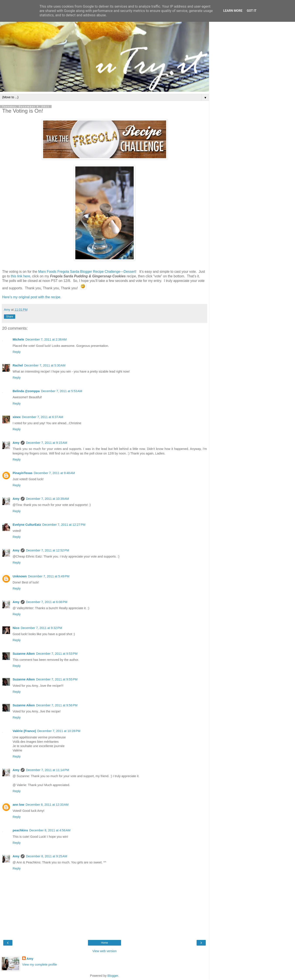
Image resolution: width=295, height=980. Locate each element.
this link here (21, 276)
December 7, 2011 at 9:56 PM (57, 705)
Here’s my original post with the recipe (31, 297)
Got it (252, 11)
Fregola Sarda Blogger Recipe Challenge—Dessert (96, 272)
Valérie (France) (24, 731)
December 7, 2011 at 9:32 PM (41, 628)
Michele (18, 339)
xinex (17, 417)
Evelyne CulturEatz (27, 525)
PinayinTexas (23, 473)
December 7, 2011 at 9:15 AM (46, 443)
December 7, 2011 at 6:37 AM (43, 417)
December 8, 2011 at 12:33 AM (47, 805)
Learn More (233, 11)
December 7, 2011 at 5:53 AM (62, 391)
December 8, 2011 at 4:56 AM (50, 830)
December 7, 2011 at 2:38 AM (46, 339)
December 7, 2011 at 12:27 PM (64, 525)
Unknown (20, 576)
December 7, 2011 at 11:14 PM (47, 770)
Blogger (113, 976)
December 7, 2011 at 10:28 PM (59, 731)
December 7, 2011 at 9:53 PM (57, 654)
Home (105, 943)
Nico (16, 628)
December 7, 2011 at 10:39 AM (47, 499)
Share (10, 317)
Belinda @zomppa (26, 391)
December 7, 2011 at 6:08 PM (47, 602)
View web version (105, 951)
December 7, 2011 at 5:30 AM (45, 365)
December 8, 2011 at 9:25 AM (46, 856)
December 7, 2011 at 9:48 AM (54, 473)
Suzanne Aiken (24, 654)
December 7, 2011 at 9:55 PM (57, 679)
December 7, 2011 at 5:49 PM (49, 576)
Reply (17, 352)
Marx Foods (47, 272)
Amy (16, 443)
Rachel (18, 365)
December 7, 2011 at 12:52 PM (47, 550)
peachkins (20, 830)
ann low (19, 805)
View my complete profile (40, 965)
